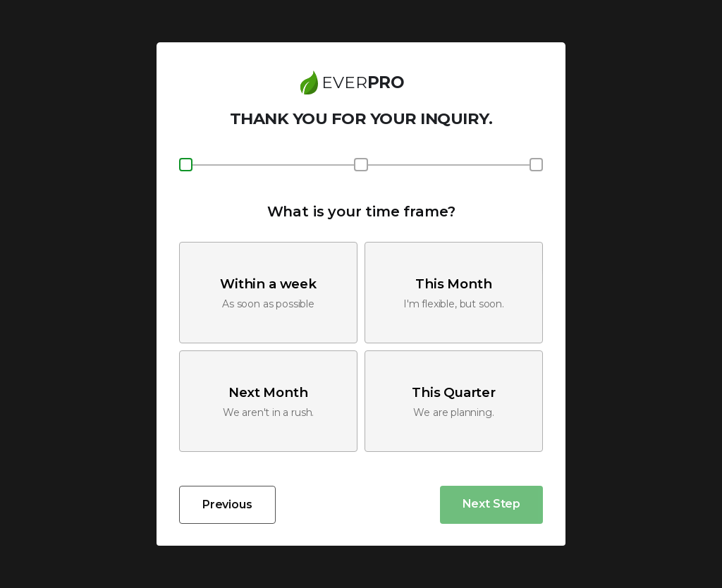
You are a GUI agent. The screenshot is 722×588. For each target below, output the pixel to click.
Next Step (491, 504)
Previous (227, 504)
